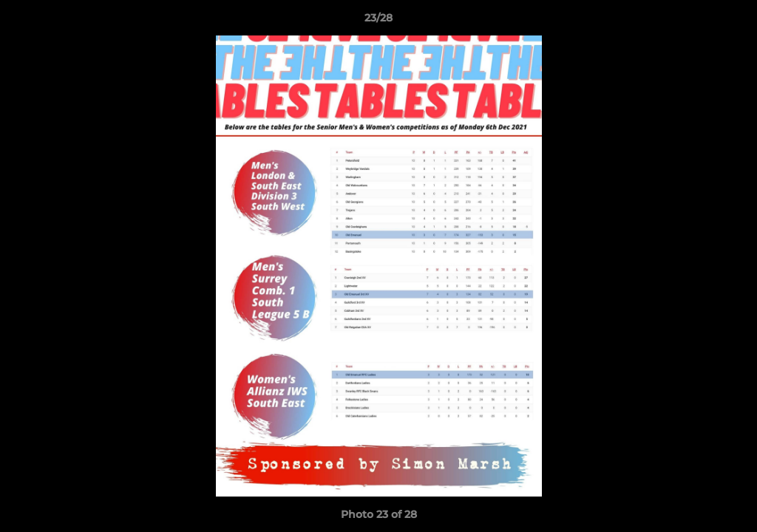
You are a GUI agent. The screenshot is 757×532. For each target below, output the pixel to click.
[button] (730, 21)
